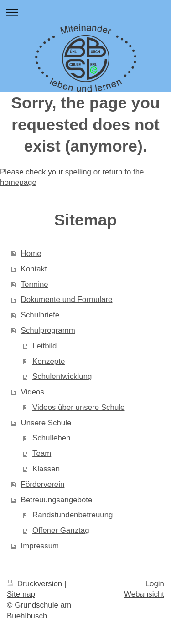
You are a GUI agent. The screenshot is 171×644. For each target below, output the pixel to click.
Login (155, 584)
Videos (33, 392)
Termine (35, 284)
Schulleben (52, 438)
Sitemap (21, 594)
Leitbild (45, 346)
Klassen (46, 469)
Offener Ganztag (61, 530)
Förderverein (43, 484)
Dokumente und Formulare (67, 299)
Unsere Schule (46, 423)
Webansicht (144, 594)
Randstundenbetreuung (73, 515)
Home (31, 253)
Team (42, 453)
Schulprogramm (48, 330)
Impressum (40, 546)
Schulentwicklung (62, 376)
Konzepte (49, 361)
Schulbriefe (40, 315)
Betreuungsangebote (57, 500)
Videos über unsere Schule (79, 407)
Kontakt (34, 269)
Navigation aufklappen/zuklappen (85, 12)
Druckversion (36, 584)
